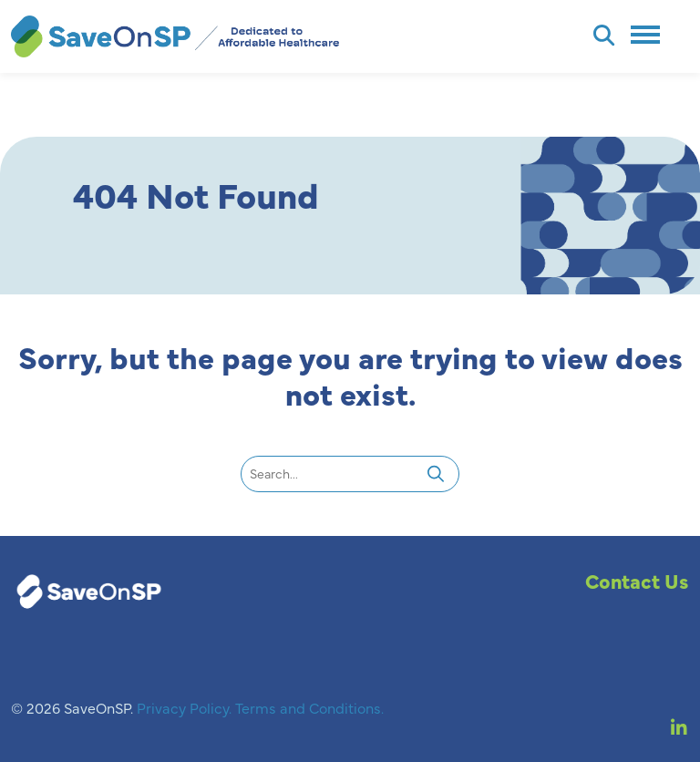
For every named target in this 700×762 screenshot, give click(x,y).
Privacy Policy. (186, 707)
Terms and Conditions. (309, 707)
